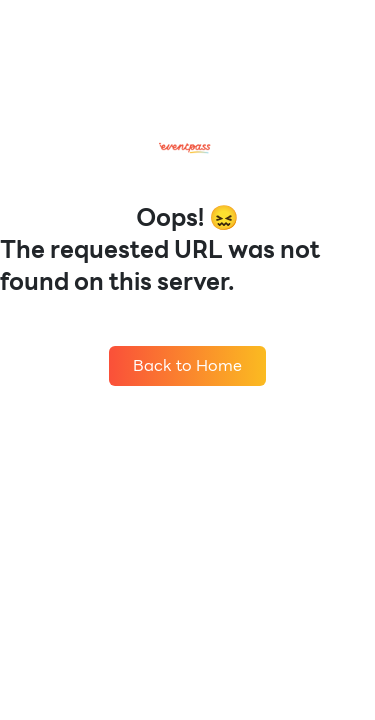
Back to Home (187, 365)
